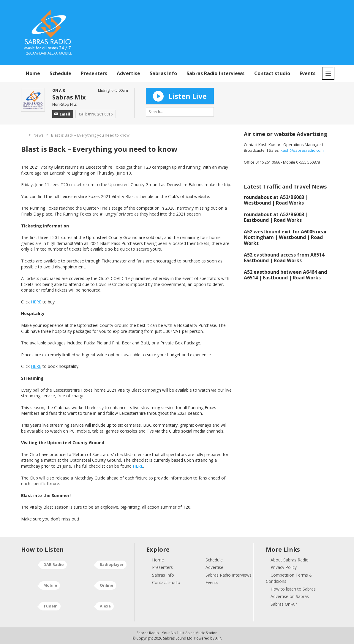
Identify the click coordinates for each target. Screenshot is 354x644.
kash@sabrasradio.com (302, 150)
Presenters (94, 73)
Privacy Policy (284, 567)
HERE (36, 302)
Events (308, 73)
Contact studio (272, 73)
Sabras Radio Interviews (215, 73)
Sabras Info (163, 73)
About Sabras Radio (290, 560)
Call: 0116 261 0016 (96, 114)
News (39, 135)
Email (62, 114)
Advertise (128, 73)
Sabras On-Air (284, 604)
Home (33, 73)
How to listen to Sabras (293, 589)
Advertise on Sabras (290, 596)
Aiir (218, 638)
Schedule (60, 73)
